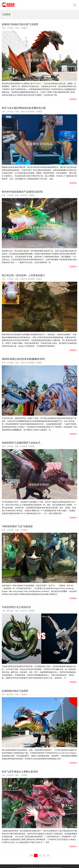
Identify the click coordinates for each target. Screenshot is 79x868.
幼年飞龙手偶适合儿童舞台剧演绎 (20, 772)
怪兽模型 (31, 112)
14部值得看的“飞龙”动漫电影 (17, 526)
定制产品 (24, 112)
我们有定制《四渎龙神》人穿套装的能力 (23, 275)
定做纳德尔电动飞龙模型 (15, 691)
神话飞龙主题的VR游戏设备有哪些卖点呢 (24, 108)
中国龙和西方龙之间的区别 (16, 607)
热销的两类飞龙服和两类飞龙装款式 (21, 443)
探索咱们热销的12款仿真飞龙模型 (20, 24)
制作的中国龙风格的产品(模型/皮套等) (22, 192)
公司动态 (10, 28)
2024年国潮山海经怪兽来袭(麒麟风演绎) (23, 359)
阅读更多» (73, 99)
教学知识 (10, 611)
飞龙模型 (24, 28)
